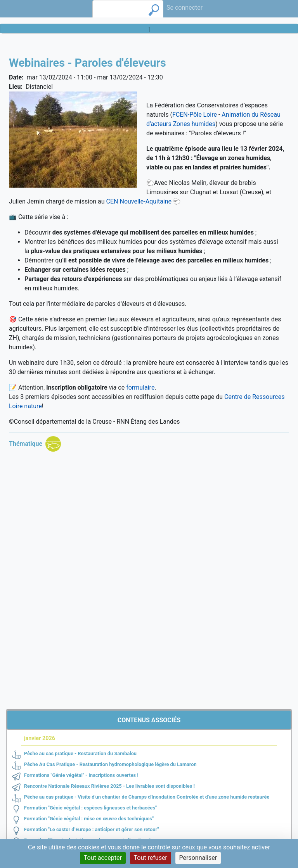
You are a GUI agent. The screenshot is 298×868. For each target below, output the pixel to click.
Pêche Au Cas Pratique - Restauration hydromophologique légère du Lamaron (110, 764)
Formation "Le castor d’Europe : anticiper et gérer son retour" (91, 829)
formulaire (140, 387)
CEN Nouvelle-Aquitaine (139, 201)
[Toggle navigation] (149, 28)
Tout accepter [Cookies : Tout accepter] (103, 858)
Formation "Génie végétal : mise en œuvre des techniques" (89, 819)
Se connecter (185, 8)
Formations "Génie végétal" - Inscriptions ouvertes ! (81, 775)
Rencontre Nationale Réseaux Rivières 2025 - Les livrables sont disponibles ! (109, 786)
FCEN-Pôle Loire (195, 115)
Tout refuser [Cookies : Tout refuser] (151, 858)
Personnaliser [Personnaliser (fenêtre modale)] (198, 858)
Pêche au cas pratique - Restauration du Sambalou (80, 753)
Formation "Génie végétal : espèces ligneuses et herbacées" (90, 808)
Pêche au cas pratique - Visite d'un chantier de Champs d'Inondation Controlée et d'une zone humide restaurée (147, 797)
